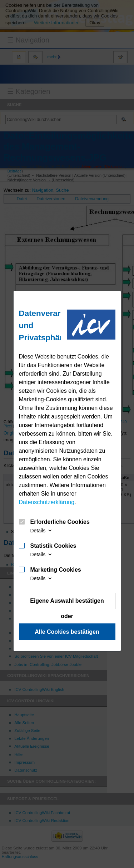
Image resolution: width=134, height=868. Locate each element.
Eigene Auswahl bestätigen (67, 601)
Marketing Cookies (56, 570)
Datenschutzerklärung (47, 502)
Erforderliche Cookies (60, 522)
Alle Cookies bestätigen (67, 632)
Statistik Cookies (53, 546)
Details (42, 531)
